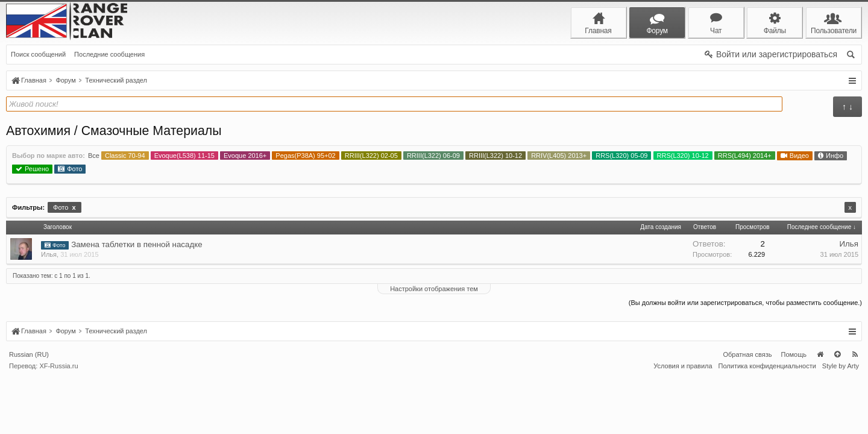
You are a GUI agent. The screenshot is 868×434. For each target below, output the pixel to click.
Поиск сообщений (38, 54)
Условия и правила (683, 423)
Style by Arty (841, 423)
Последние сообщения (109, 54)
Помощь (794, 412)
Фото (64, 207)
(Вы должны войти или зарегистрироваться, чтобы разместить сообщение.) (745, 303)
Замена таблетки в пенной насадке (137, 244)
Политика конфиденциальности (767, 423)
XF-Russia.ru (58, 423)
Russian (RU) (29, 412)
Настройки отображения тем (434, 289)
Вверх (837, 412)
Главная (820, 412)
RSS (855, 412)
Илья (49, 254)
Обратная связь (747, 412)
